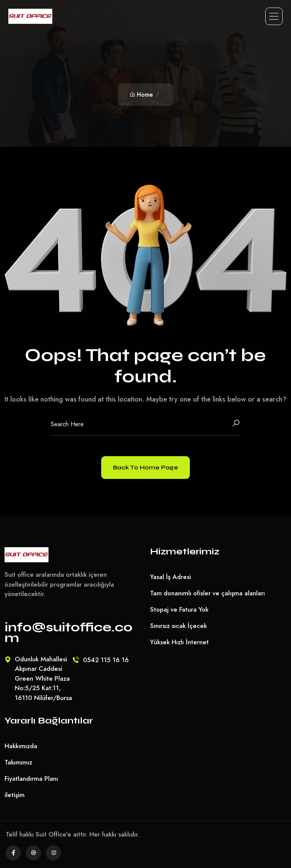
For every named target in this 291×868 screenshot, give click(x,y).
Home (141, 95)
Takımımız (18, 762)
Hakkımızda (21, 746)
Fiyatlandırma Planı (31, 779)
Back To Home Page (145, 467)
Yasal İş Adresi (171, 577)
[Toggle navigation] (274, 16)
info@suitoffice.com (69, 633)
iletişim (15, 795)
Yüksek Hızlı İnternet (179, 642)
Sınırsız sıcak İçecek (178, 626)
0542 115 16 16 (106, 660)
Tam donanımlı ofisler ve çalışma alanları (207, 593)
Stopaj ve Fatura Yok (179, 609)
